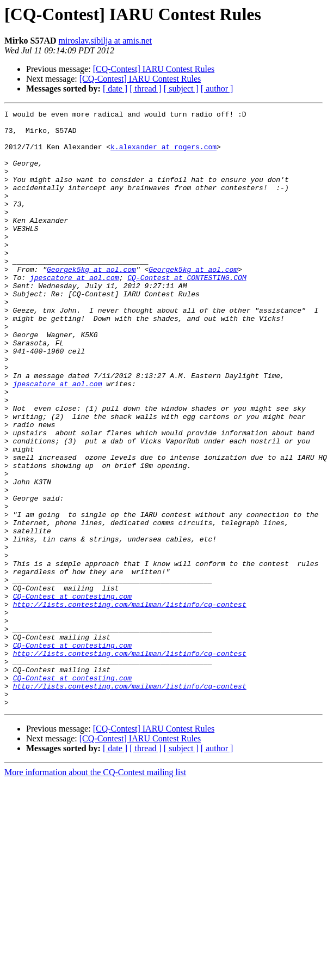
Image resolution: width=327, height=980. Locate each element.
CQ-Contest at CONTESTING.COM (187, 312)
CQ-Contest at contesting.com (72, 694)
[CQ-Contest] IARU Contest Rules (154, 69)
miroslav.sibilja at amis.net (105, 41)
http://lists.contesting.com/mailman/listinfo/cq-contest (130, 704)
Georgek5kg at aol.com (91, 302)
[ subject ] (181, 89)
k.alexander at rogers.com (163, 155)
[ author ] (217, 89)
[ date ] (115, 89)
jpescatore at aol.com (75, 312)
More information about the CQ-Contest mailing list (95, 891)
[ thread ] (146, 89)
